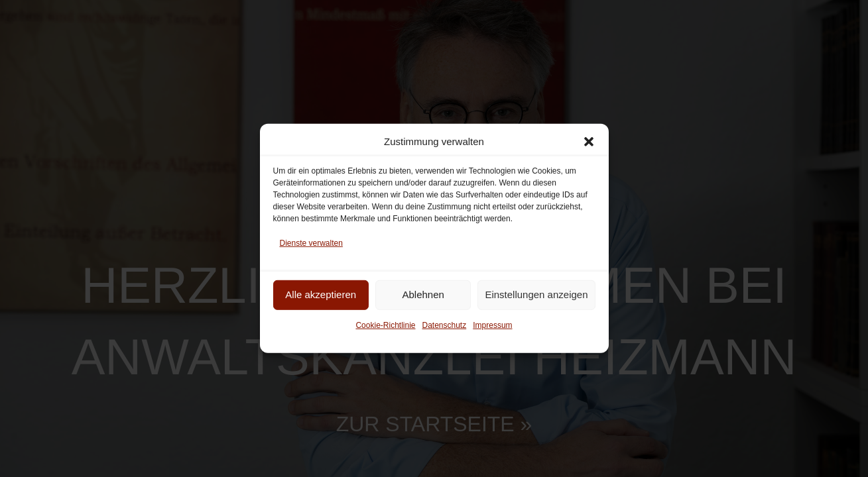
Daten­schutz (445, 325)
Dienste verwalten (311, 243)
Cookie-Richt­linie (385, 325)
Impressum (492, 325)
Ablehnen (423, 294)
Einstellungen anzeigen (536, 294)
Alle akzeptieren (321, 294)
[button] (589, 142)
